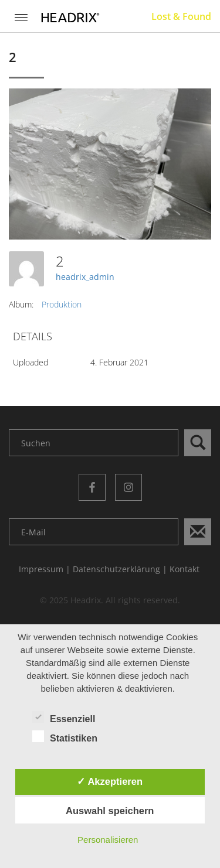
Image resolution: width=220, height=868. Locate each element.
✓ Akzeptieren (110, 781)
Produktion (62, 304)
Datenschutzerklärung (116, 569)
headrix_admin (85, 277)
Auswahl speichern (110, 811)
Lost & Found (181, 16)
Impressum (41, 569)
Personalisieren (108, 840)
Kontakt (185, 569)
